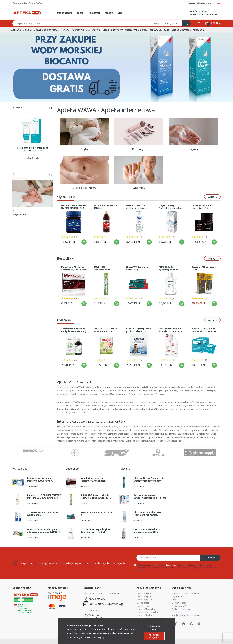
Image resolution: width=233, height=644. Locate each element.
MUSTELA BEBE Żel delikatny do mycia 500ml (136, 207)
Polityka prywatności (181, 609)
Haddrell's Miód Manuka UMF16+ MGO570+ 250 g (74, 207)
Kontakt (109, 13)
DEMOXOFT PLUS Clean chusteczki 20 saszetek (204, 330)
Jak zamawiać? (179, 606)
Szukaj (81, 13)
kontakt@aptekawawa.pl (209, 14)
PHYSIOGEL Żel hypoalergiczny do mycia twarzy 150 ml (170, 268)
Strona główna (65, 13)
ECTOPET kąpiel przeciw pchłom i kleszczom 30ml (139, 330)
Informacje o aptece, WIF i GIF (186, 593)
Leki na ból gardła (145, 597)
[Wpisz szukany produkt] (81, 23)
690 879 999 (97, 599)
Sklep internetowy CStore (116, 641)
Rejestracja (191, 3)
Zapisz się (210, 558)
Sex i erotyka (93, 30)
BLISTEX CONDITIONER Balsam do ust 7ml (105, 330)
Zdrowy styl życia (159, 30)
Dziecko (27, 30)
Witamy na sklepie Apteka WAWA (27, 3)
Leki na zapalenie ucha (147, 612)
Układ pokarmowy (113, 30)
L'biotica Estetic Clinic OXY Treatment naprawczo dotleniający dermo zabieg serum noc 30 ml (147, 514)
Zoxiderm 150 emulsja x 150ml (204, 268)
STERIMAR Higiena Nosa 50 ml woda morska (43, 514)
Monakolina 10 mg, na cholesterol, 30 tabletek (74, 268)
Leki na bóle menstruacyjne (149, 618)
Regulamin (94, 13)
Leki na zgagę (143, 606)
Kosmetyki (78, 30)
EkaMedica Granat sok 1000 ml (106, 207)
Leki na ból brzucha (145, 609)
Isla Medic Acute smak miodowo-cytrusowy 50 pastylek (39, 479)
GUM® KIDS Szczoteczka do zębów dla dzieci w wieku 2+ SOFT (103, 268)
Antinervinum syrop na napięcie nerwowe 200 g (74, 330)
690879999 (204, 11)
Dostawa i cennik (180, 603)
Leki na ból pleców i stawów (150, 621)
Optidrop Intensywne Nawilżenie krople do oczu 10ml (150, 497)
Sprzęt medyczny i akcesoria (188, 30)
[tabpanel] (116, 67)
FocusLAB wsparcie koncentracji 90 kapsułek (201, 207)
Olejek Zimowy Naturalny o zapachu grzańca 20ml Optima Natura (170, 207)
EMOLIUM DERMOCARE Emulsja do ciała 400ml (171, 330)
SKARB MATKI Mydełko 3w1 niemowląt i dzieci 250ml (147, 531)
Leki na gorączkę (144, 600)
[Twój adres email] (169, 558)
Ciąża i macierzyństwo (46, 30)
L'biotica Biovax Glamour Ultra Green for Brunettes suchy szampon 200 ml (149, 479)
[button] (166, 23)
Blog (120, 13)
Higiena (65, 30)
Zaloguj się (206, 3)
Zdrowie (16, 30)
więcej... (212, 197)
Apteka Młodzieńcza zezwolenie (187, 615)
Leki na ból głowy (145, 593)
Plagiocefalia (19, 214)
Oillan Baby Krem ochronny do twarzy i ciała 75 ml (33, 149)
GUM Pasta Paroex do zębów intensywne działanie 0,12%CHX (44, 531)
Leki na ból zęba (144, 615)
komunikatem (172, 565)
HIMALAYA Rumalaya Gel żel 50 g (137, 268)
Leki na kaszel (143, 603)
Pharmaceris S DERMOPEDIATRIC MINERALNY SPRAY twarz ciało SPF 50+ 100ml (44, 497)
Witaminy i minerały (136, 30)
